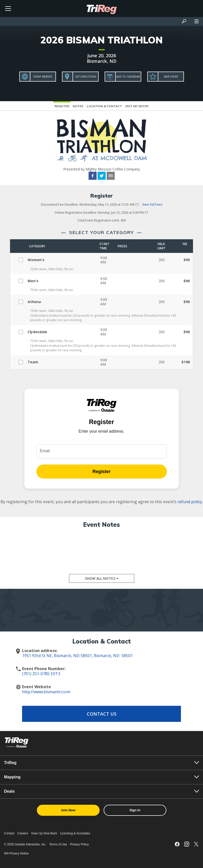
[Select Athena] (23, 301)
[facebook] (93, 177)
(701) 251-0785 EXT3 (41, 674)
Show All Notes (101, 578)
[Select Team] (23, 361)
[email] (111, 177)
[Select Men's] (23, 280)
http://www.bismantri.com (46, 692)
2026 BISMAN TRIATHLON (101, 40)
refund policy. (190, 502)
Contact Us (102, 714)
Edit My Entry (137, 106)
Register (62, 106)
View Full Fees (152, 205)
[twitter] (102, 177)
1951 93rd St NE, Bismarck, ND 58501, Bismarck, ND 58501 (77, 656)
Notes (78, 106)
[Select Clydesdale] (23, 331)
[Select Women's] (23, 259)
